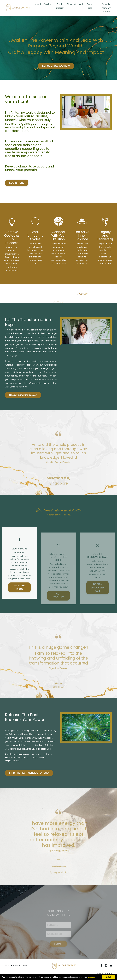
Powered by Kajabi (104, 973)
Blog (69, 4)
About (38, 4)
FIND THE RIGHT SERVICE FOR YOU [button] (29, 773)
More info (91, 977)
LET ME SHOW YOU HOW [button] (56, 66)
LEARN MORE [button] (17, 183)
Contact (79, 4)
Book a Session (60, 6)
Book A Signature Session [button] (23, 395)
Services (48, 4)
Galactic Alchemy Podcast (106, 8)
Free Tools (89, 6)
